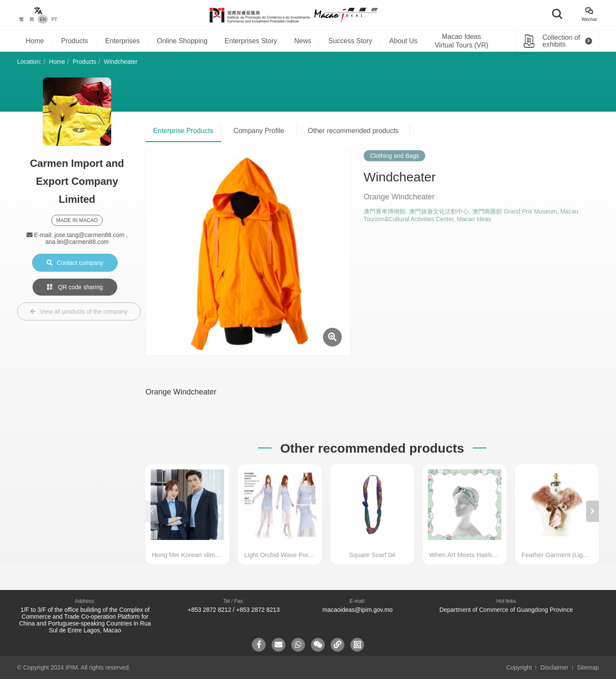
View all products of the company (79, 311)
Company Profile (259, 131)
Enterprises (123, 41)
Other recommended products (354, 131)
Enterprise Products (183, 131)
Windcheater (121, 62)
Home (35, 41)
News (303, 41)
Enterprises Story (251, 41)
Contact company (75, 263)
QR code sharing (75, 287)
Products (75, 41)
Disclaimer (554, 667)
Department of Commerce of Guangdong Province (506, 610)
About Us (403, 41)
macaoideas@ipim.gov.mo (358, 610)
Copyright (519, 667)
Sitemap (588, 667)
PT (54, 19)
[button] (592, 511)
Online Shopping (182, 41)
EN (43, 19)
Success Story (350, 41)
